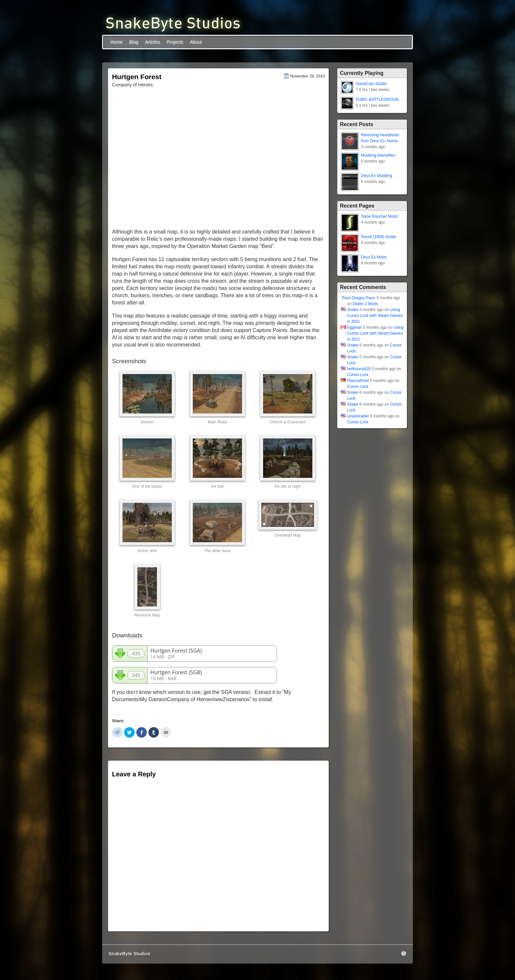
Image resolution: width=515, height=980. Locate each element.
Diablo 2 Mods (365, 304)
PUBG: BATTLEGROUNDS (380, 100)
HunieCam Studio (371, 84)
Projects (175, 42)
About (196, 42)
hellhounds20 (359, 369)
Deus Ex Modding (377, 176)
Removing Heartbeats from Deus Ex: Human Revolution (380, 141)
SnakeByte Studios (130, 954)
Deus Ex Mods (374, 257)
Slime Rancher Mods (379, 216)
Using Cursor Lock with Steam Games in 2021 (375, 316)
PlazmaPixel (358, 381)
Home (116, 42)
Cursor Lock (358, 375)
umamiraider (358, 416)
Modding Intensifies (378, 155)
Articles (152, 42)
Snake (353, 310)
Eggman (355, 327)
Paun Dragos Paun (358, 298)
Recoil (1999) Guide (379, 237)
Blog (134, 42)
